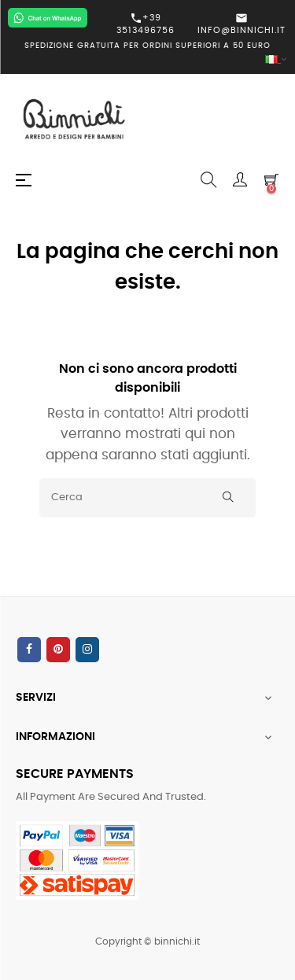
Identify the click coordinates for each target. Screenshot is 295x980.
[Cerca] (147, 498)
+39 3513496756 (146, 24)
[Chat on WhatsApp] (48, 18)
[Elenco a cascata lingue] (147, 60)
